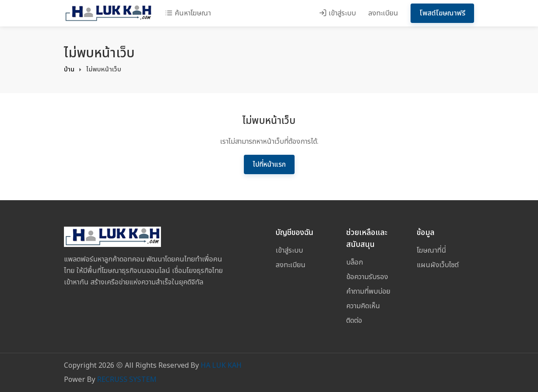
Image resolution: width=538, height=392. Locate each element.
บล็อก (355, 262)
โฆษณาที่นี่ (432, 250)
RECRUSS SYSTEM (127, 380)
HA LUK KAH (221, 366)
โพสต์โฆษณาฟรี (442, 13)
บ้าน (69, 69)
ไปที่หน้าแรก (269, 164)
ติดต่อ (354, 321)
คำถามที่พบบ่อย (368, 291)
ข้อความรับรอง (367, 277)
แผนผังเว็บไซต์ (438, 265)
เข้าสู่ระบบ (337, 13)
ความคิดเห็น (363, 306)
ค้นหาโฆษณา (188, 13)
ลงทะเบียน (383, 13)
